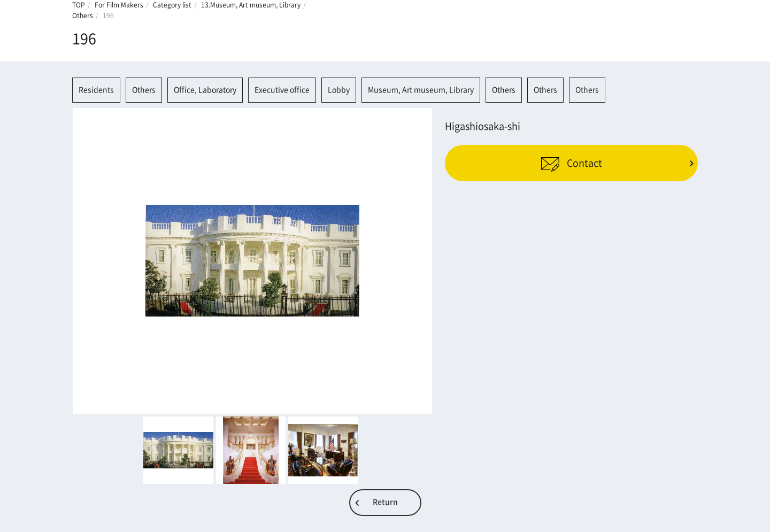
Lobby (339, 90)
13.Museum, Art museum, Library (251, 5)
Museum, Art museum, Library (421, 90)
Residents (96, 90)
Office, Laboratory (205, 90)
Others (83, 16)
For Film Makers (119, 5)
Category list (172, 5)
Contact (571, 163)
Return (385, 502)
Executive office (282, 90)
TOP (79, 5)
